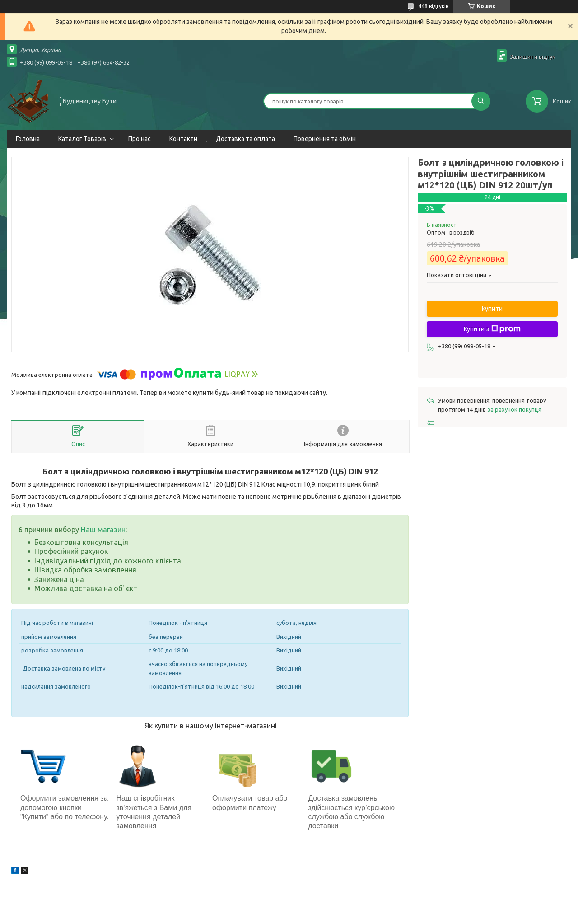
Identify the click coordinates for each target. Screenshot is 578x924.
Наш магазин (103, 530)
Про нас (140, 139)
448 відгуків (433, 6)
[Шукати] (481, 101)
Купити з (492, 329)
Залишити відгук (533, 56)
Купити (492, 309)
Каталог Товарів (82, 139)
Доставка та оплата (245, 139)
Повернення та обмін (325, 139)
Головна (28, 139)
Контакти (183, 139)
